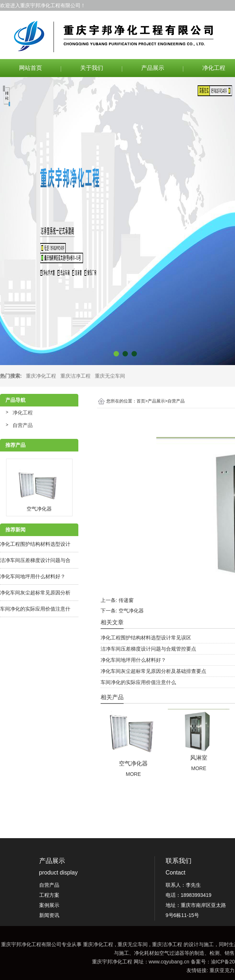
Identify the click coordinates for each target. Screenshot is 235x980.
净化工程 (23, 413)
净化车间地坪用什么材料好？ (33, 576)
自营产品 (23, 425)
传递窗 (126, 600)
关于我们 (92, 68)
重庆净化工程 (41, 376)
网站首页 (31, 68)
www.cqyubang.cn (169, 962)
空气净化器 (131, 611)
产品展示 (153, 68)
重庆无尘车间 (110, 376)
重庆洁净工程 (75, 376)
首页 (142, 401)
